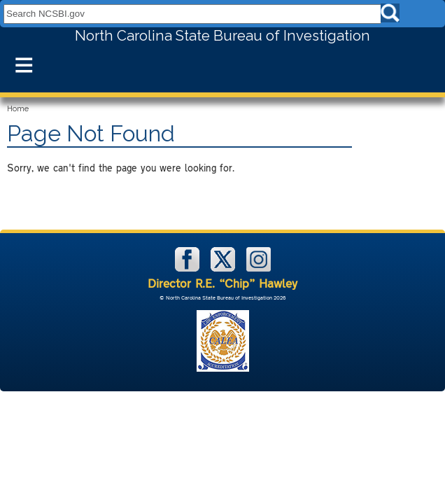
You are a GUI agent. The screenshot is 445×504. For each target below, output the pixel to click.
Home (18, 109)
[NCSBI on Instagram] (259, 268)
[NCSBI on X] (224, 268)
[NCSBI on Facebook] (189, 268)
